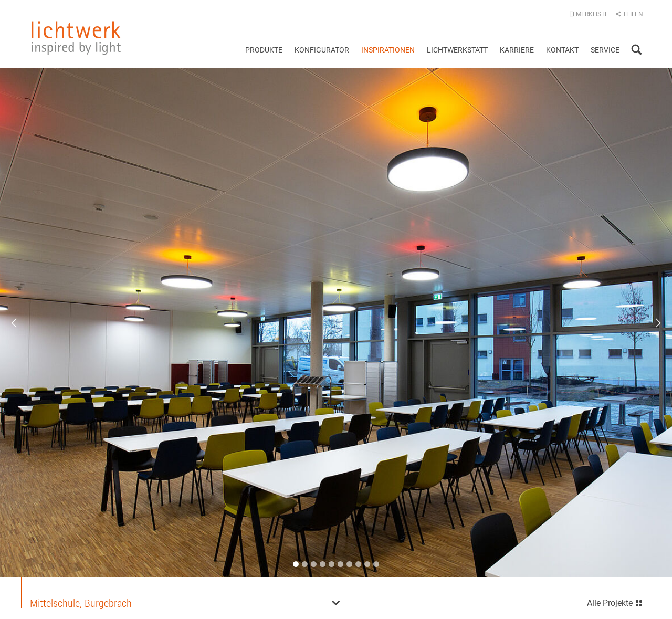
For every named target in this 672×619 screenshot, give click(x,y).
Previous (21, 323)
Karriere (517, 50)
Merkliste (589, 14)
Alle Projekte (615, 602)
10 (376, 564)
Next (651, 323)
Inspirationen (388, 50)
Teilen (629, 14)
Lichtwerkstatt (457, 50)
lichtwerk (76, 38)
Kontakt (562, 50)
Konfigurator (322, 50)
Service (605, 50)
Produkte (264, 50)
